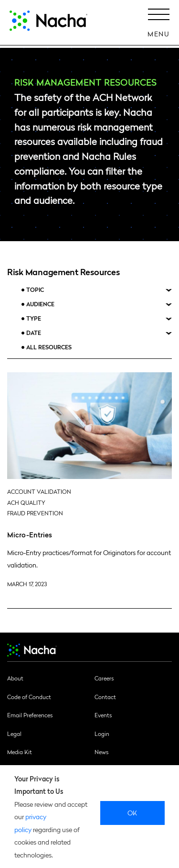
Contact (105, 697)
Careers (104, 678)
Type (34, 318)
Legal (14, 734)
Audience (40, 304)
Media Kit (20, 752)
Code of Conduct (29, 697)
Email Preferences (30, 715)
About (15, 678)
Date (34, 333)
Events (103, 715)
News (101, 752)
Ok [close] (132, 812)
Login (102, 734)
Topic (35, 290)
